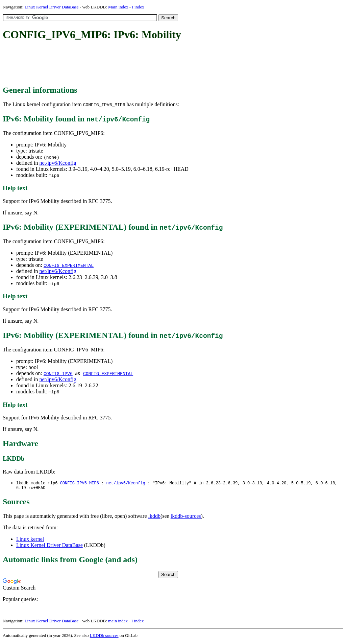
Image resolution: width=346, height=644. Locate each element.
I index (138, 7)
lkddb (154, 517)
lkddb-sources (186, 517)
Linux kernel (30, 540)
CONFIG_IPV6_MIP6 (80, 483)
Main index (118, 7)
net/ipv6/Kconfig (58, 163)
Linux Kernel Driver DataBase (52, 7)
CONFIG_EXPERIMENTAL (69, 265)
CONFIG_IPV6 (58, 373)
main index (118, 622)
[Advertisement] (126, 64)
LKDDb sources (104, 637)
